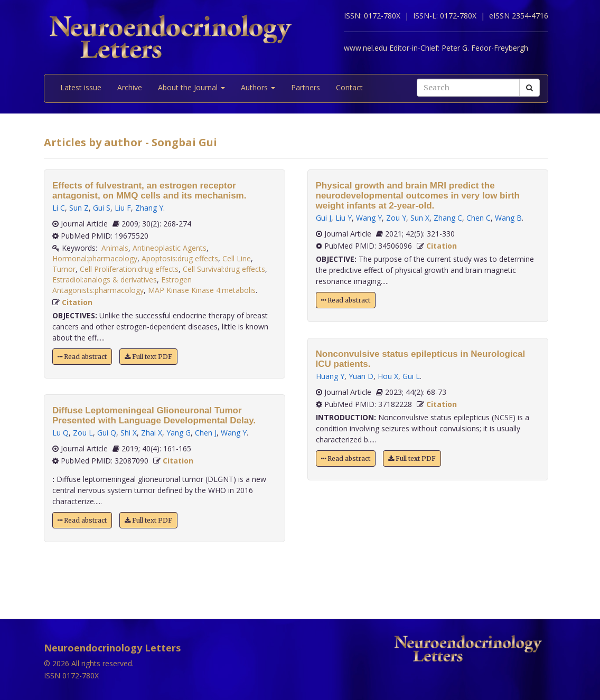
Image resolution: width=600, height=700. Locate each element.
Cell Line (237, 258)
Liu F (123, 208)
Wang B (508, 218)
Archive (130, 87)
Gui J (324, 218)
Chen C (479, 218)
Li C (59, 208)
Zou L (83, 433)
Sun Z (79, 208)
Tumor (64, 269)
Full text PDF (148, 357)
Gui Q (107, 433)
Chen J (206, 433)
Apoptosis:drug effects (180, 258)
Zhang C (448, 218)
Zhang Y (149, 208)
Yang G (179, 433)
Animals (115, 248)
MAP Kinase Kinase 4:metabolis (202, 290)
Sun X (420, 218)
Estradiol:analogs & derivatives (105, 280)
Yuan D (361, 376)
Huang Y (330, 376)
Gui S (102, 208)
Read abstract (82, 357)
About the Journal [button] (191, 87)
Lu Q (60, 433)
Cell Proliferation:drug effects (129, 269)
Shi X (129, 433)
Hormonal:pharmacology (95, 258)
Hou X (388, 376)
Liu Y (344, 218)
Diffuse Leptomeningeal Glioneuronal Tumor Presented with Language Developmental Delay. (154, 415)
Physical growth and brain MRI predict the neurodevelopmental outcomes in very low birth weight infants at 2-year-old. (418, 196)
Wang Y (234, 433)
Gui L (411, 376)
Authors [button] (258, 87)
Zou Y (396, 218)
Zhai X (152, 433)
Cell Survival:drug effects (224, 269)
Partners (306, 87)
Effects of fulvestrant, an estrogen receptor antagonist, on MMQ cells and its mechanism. (149, 191)
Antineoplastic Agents (170, 248)
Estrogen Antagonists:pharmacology (122, 285)
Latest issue (81, 87)
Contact (349, 87)
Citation (77, 302)
